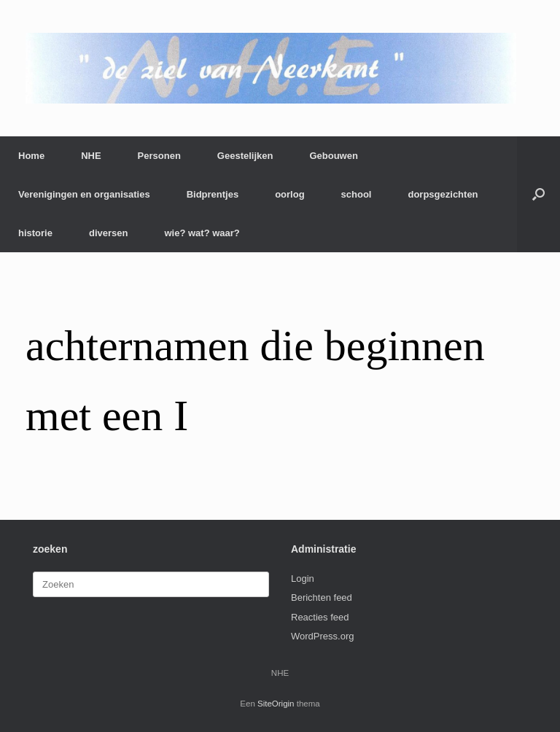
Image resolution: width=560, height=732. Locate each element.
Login (303, 579)
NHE (91, 156)
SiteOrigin (276, 704)
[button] (538, 194)
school (357, 194)
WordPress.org (322, 636)
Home (31, 156)
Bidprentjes (213, 194)
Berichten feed (322, 597)
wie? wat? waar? (202, 233)
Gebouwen (333, 156)
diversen (108, 233)
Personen (159, 156)
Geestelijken (245, 156)
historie (35, 233)
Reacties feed (320, 617)
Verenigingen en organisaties (84, 194)
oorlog (289, 194)
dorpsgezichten (443, 194)
